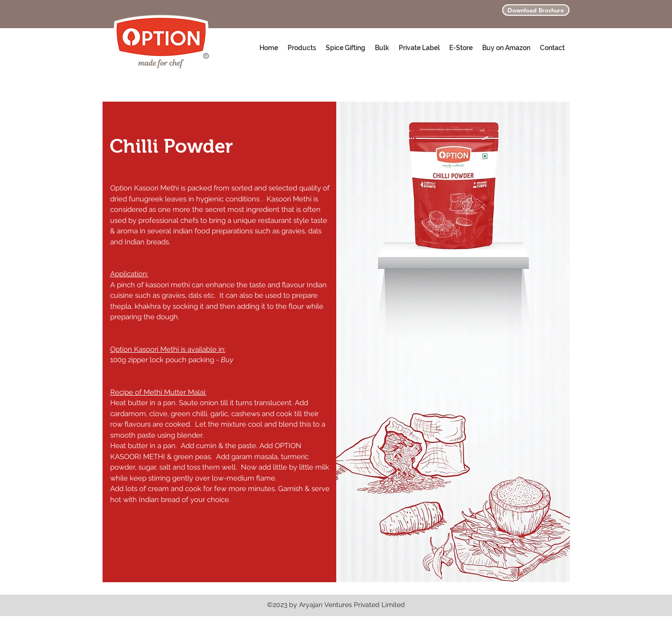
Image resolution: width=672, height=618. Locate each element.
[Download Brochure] (536, 10)
